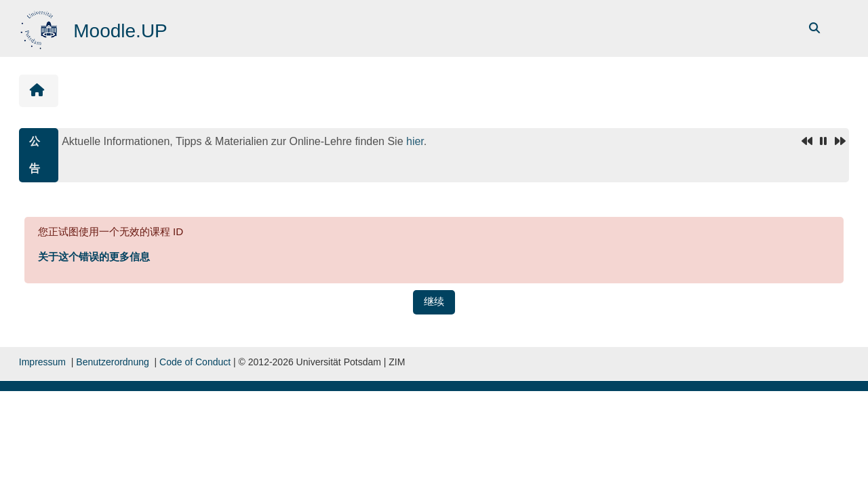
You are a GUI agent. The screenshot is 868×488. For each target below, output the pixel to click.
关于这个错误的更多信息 (94, 257)
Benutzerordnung (112, 362)
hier (415, 141)
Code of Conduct (195, 362)
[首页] (40, 27)
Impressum (42, 362)
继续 (434, 301)
